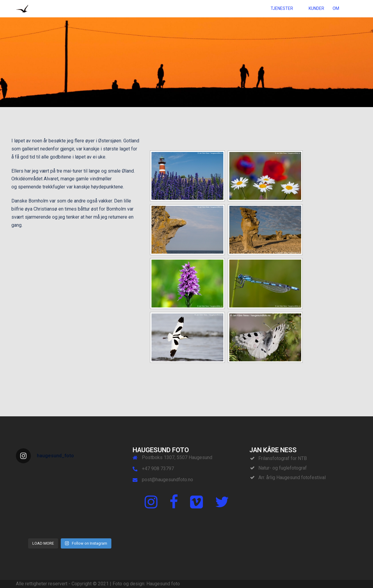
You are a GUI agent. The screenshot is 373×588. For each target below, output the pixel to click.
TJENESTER (282, 8)
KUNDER (316, 8)
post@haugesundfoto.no (167, 480)
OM (336, 8)
